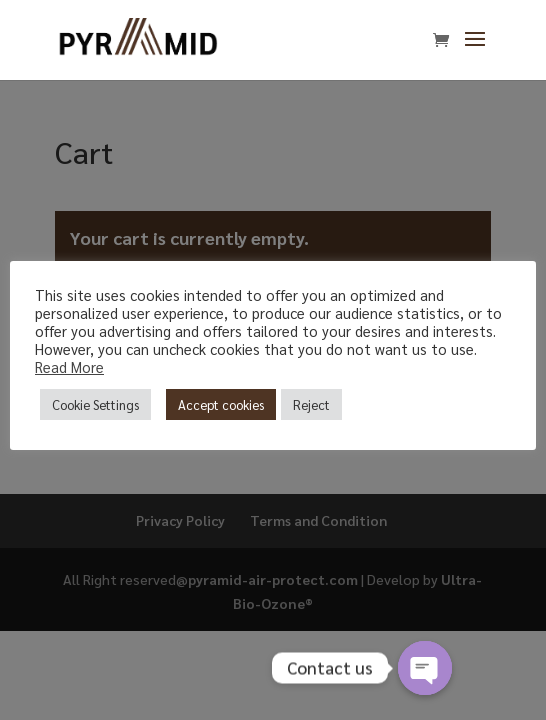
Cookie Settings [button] (95, 404)
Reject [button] (311, 404)
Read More (69, 366)
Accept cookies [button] (221, 404)
